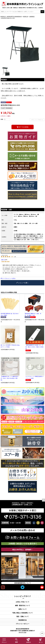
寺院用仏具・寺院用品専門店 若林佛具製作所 (11, 17)
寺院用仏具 (25, 17)
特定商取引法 (23, 620)
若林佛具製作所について (23, 583)
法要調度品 (32, 17)
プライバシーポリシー (23, 624)
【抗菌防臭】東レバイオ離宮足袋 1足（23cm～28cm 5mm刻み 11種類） (10, 378)
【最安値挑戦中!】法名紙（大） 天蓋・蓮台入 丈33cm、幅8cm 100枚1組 (35, 347)
